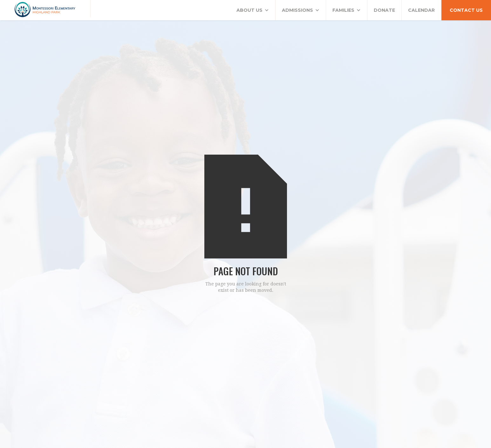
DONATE (384, 10)
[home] (45, 9)
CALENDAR (421, 10)
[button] (253, 10)
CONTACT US (466, 10)
